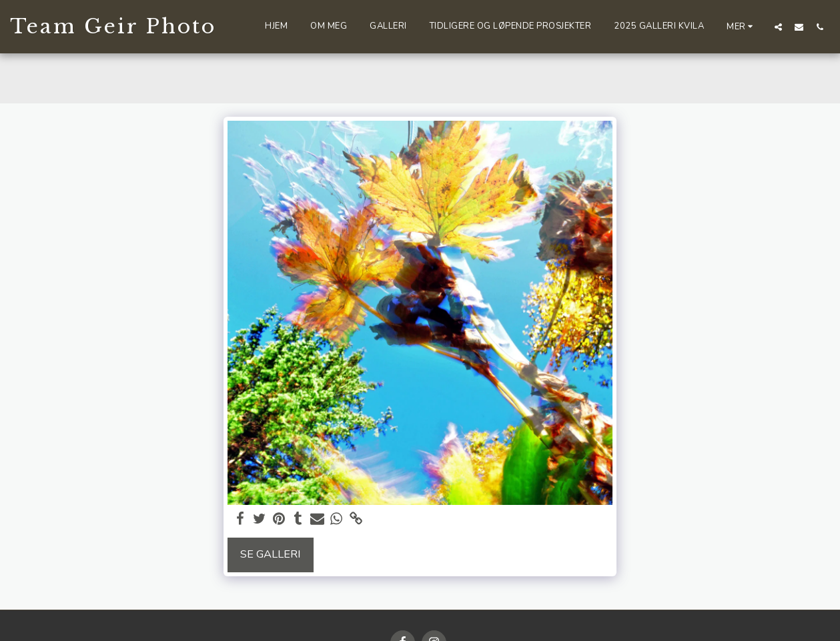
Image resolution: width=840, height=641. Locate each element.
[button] (778, 27)
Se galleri (271, 554)
